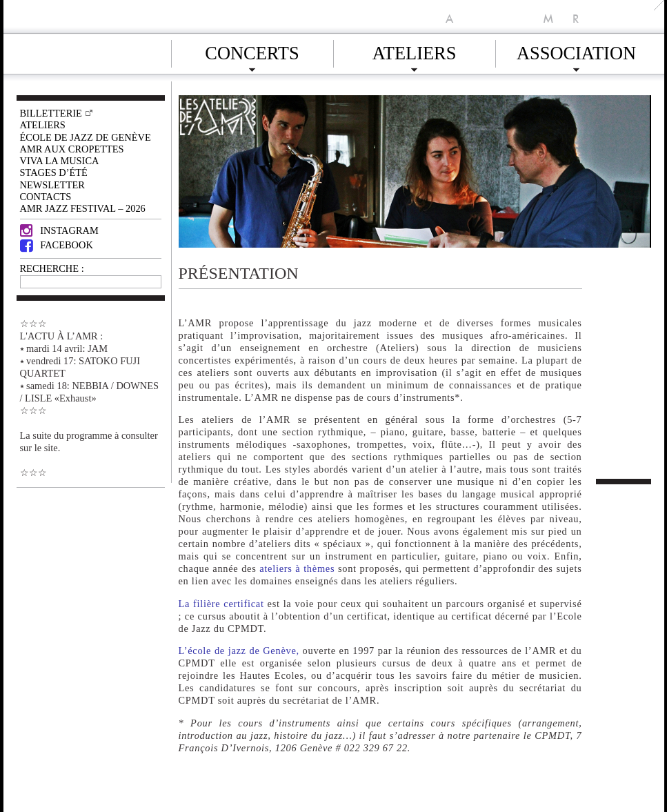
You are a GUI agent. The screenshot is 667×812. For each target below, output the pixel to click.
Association (576, 51)
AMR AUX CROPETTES (72, 149)
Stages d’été (54, 172)
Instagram (59, 230)
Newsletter (52, 185)
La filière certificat (221, 604)
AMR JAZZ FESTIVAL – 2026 (83, 208)
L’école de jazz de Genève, (239, 651)
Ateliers (415, 51)
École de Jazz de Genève (86, 137)
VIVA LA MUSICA (60, 161)
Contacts (46, 197)
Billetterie (51, 113)
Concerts (252, 51)
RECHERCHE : (52, 268)
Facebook (57, 245)
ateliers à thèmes (297, 568)
